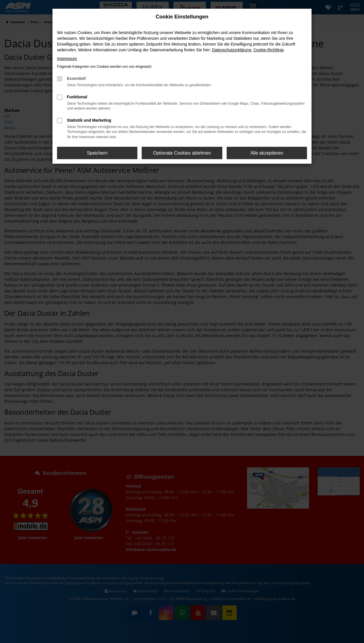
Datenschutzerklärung (232, 50)
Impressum (67, 59)
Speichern (97, 153)
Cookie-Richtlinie (269, 50)
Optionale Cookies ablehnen (182, 153)
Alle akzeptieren (267, 153)
